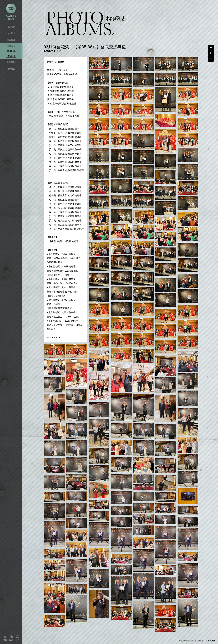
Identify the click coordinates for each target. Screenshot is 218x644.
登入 (18, 640)
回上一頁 (211, 48)
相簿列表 (11, 56)
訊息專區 (11, 27)
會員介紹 (11, 40)
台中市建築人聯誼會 (11, 12)
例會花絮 (11, 46)
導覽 (5, 640)
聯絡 (11, 640)
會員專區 (11, 62)
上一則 (211, 59)
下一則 (211, 53)
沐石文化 (211, 641)
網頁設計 (202, 641)
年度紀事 (11, 51)
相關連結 (11, 69)
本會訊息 (11, 33)
